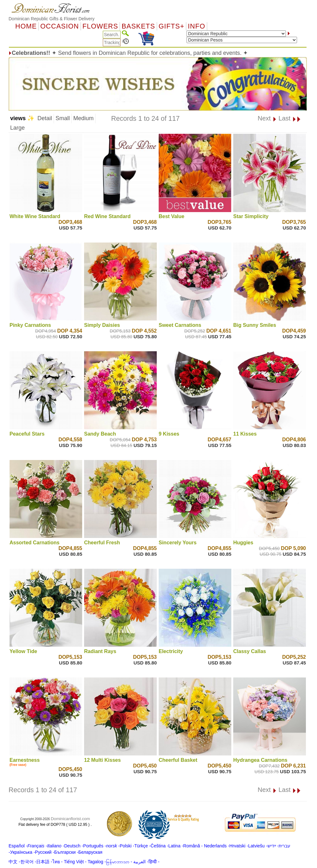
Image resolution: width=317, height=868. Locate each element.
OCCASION (60, 26)
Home (26, 26)
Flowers (100, 26)
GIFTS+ (172, 26)
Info (197, 26)
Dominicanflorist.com (70, 819)
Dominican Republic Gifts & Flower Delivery (52, 19)
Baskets (138, 26)
